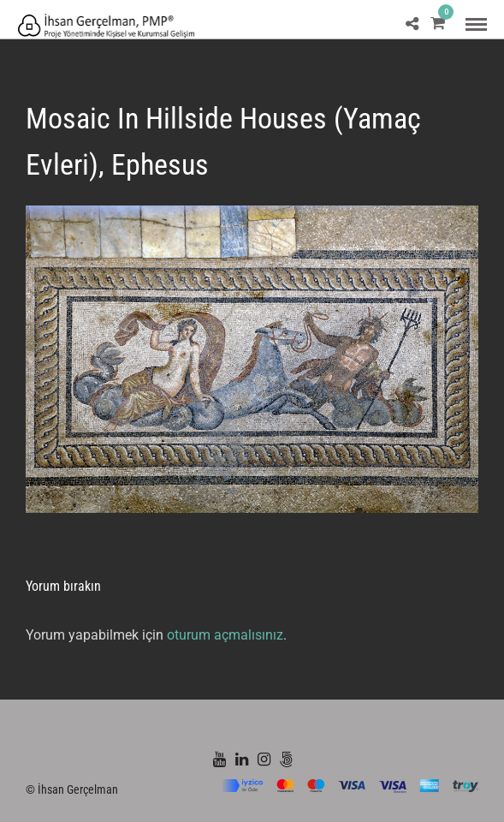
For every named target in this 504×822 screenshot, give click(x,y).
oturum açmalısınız (225, 635)
